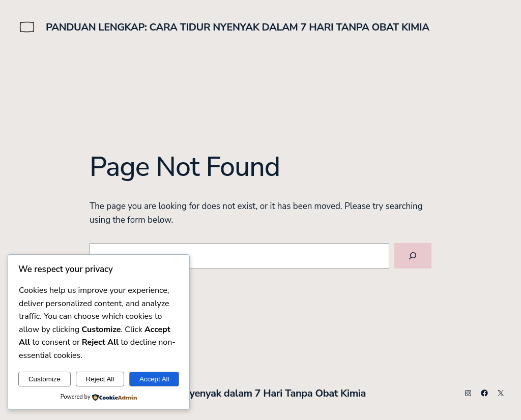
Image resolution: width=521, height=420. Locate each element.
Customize (45, 379)
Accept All (154, 379)
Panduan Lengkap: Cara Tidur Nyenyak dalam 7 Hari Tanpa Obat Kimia (238, 27)
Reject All (100, 379)
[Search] (413, 256)
